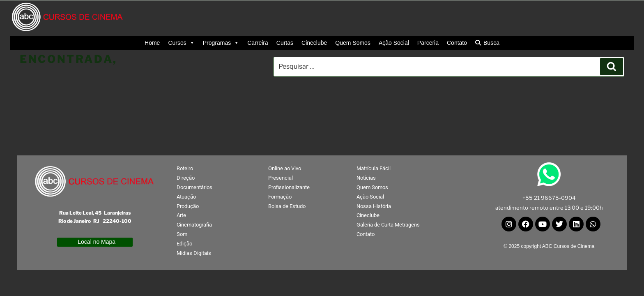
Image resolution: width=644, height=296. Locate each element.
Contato (457, 43)
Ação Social (394, 43)
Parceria (428, 43)
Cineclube (314, 43)
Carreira (258, 43)
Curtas (285, 43)
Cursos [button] (181, 43)
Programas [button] (221, 43)
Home (152, 43)
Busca (491, 43)
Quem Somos (353, 43)
